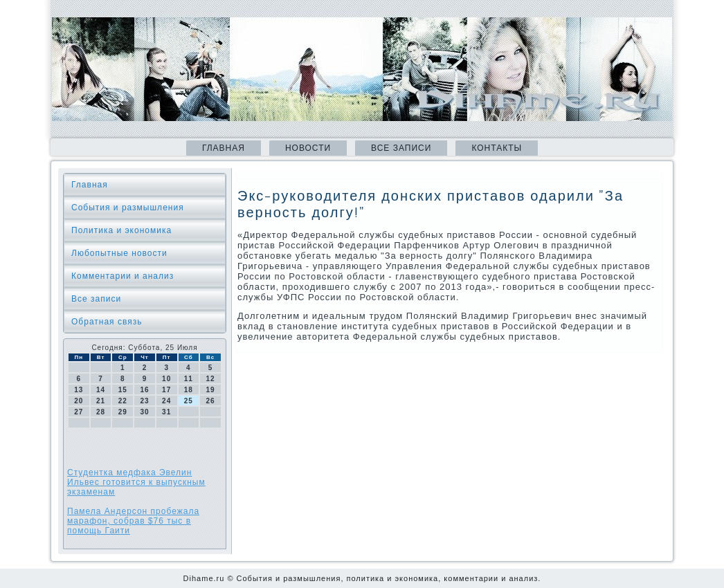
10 (166, 379)
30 (144, 412)
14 (101, 390)
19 (211, 390)
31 (166, 412)
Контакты (497, 148)
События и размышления (128, 208)
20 (79, 401)
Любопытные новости (119, 253)
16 (144, 390)
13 (79, 390)
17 (166, 390)
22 (123, 401)
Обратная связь (107, 322)
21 (101, 401)
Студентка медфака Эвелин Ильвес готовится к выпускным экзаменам (136, 482)
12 (211, 379)
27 (79, 412)
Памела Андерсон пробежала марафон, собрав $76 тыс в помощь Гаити (133, 521)
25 (189, 401)
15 (123, 390)
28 (101, 412)
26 (211, 401)
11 (189, 379)
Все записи (401, 148)
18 (189, 390)
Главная (224, 148)
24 (166, 401)
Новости (308, 148)
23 (144, 401)
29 (123, 412)
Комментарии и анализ (123, 276)
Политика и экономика (121, 230)
